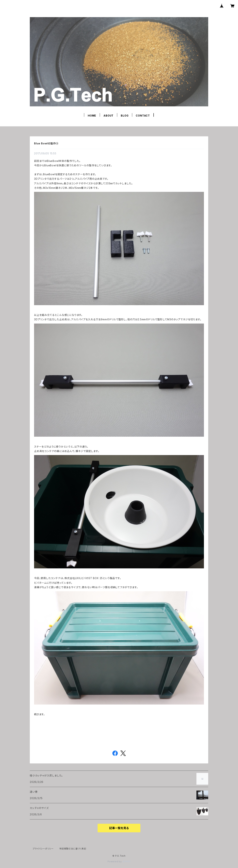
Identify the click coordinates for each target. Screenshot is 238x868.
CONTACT (143, 116)
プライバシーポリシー (43, 849)
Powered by (119, 861)
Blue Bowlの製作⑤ (46, 143)
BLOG (125, 116)
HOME (92, 116)
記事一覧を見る (119, 828)
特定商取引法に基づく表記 (73, 849)
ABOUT (108, 116)
